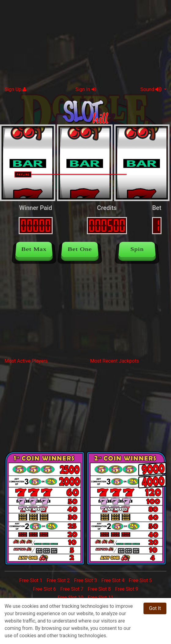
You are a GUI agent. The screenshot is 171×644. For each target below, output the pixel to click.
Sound (152, 89)
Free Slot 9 (127, 589)
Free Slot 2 (58, 580)
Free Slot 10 (71, 598)
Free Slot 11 (100, 598)
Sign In (85, 89)
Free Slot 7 (72, 589)
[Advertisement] (85, 43)
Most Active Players (26, 361)
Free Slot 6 (44, 589)
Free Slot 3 (86, 580)
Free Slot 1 (31, 580)
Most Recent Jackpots (115, 361)
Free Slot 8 (99, 589)
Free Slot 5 (140, 580)
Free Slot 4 (113, 580)
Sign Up (16, 89)
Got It (155, 608)
